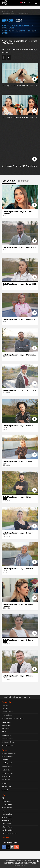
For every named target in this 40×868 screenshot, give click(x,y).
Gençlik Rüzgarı (6, 728)
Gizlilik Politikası (7, 820)
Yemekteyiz (5, 790)
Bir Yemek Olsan (7, 715)
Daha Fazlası (5, 838)
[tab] (9, 181)
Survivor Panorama (7, 739)
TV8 (3, 798)
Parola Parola (6, 780)
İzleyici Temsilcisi (7, 808)
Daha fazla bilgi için (20, 865)
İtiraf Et (4, 732)
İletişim (4, 811)
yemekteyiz (10, 11)
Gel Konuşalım (6, 725)
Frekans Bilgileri (7, 817)
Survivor (4, 783)
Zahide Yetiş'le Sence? (8, 745)
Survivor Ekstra (6, 736)
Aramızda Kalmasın (7, 712)
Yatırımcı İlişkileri (7, 804)
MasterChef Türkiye (7, 773)
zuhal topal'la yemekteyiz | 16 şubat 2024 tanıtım (16, 13)
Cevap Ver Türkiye (7, 756)
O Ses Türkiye (6, 776)
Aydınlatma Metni (7, 830)
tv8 (4, 11)
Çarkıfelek (5, 760)
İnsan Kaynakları (7, 814)
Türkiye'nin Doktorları (8, 742)
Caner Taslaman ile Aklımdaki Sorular (13, 718)
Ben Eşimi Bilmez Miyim (9, 753)
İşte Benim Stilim (7, 766)
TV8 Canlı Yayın (26, 3)
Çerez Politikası (6, 824)
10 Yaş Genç (5, 705)
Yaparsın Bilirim (6, 787)
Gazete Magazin (6, 722)
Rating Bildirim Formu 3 (9, 833)
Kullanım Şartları (7, 827)
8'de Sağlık (5, 709)
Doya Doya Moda (7, 763)
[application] (20, 26)
